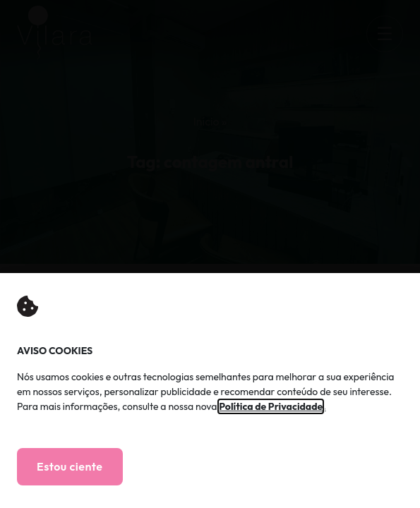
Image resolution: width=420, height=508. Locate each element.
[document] (210, 254)
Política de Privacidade (271, 406)
